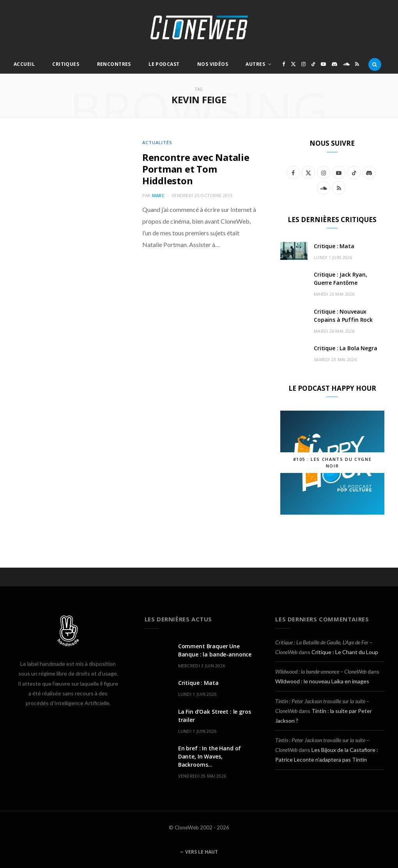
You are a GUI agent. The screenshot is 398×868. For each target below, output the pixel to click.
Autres (255, 64)
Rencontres (114, 64)
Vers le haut (199, 852)
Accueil (24, 64)
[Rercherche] (375, 64)
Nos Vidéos (213, 64)
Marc (158, 195)
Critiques (66, 64)
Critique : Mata (334, 246)
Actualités (157, 142)
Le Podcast (164, 64)
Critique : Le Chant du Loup (345, 652)
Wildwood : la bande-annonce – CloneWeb (321, 671)
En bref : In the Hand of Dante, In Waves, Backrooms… (210, 756)
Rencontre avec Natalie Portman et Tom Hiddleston (196, 169)
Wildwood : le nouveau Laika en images (322, 681)
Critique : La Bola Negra (346, 348)
